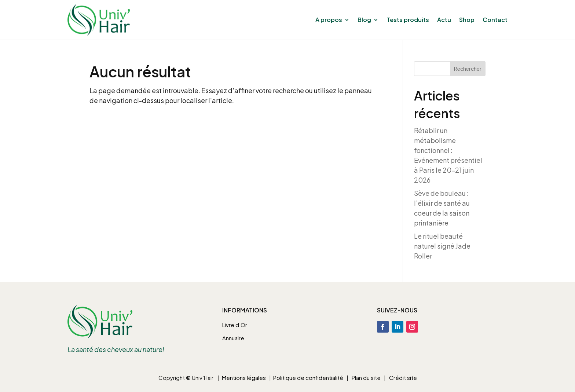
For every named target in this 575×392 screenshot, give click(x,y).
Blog (364, 20)
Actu (444, 20)
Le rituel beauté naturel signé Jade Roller (442, 246)
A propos (329, 20)
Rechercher (468, 69)
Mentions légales (244, 378)
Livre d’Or (235, 325)
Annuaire (233, 338)
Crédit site (403, 378)
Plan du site (366, 378)
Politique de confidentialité (308, 378)
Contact (495, 20)
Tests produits (408, 20)
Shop (467, 20)
